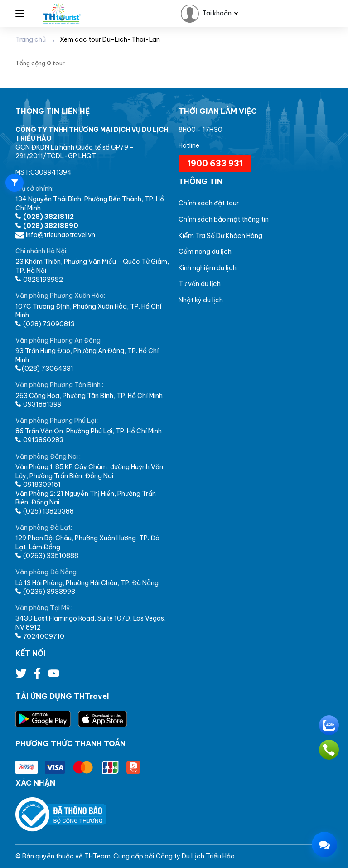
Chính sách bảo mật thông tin (224, 219)
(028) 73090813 (45, 324)
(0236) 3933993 (45, 592)
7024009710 (40, 636)
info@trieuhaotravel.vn (55, 235)
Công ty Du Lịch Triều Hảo (195, 856)
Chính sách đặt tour (209, 203)
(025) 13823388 (45, 511)
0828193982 (39, 280)
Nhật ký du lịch (201, 300)
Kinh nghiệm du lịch (208, 268)
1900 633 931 (215, 163)
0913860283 (39, 440)
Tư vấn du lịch (200, 284)
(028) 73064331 (44, 369)
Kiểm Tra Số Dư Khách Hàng (220, 236)
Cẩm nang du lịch (205, 252)
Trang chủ (31, 39)
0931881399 (39, 404)
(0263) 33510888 (47, 556)
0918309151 (38, 485)
